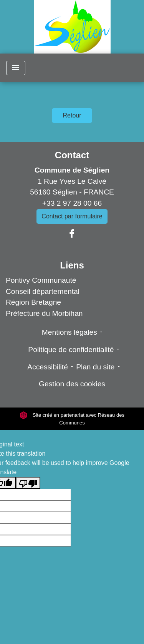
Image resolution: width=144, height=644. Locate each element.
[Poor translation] (28, 483)
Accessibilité (48, 367)
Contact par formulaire (72, 216)
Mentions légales (70, 332)
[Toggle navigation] (16, 68)
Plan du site (95, 367)
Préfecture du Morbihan (44, 313)
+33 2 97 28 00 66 (72, 203)
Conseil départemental (43, 291)
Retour (72, 115)
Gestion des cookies (72, 384)
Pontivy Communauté (41, 280)
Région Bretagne (33, 302)
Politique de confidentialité (71, 350)
